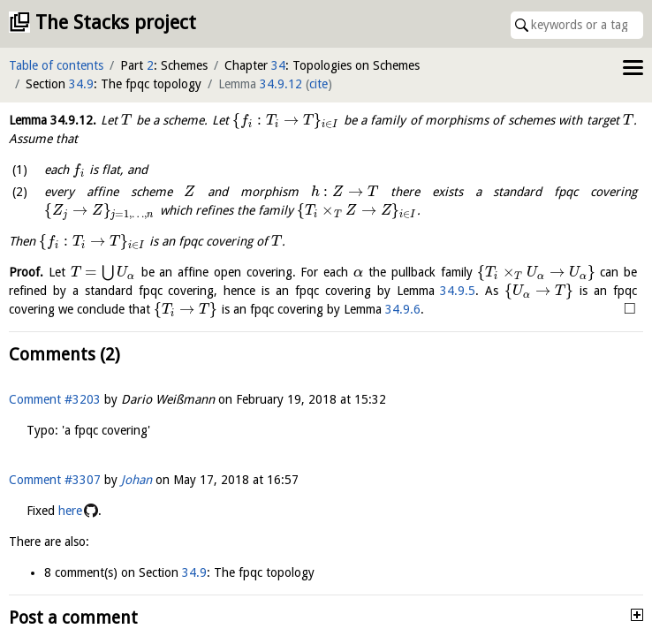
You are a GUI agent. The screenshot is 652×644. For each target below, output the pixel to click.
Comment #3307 (55, 480)
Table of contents (56, 65)
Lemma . (53, 120)
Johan (136, 480)
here (70, 511)
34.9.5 (458, 291)
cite (318, 84)
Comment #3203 (55, 399)
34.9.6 (403, 309)
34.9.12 (281, 84)
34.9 (81, 84)
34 (278, 65)
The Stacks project (116, 23)
